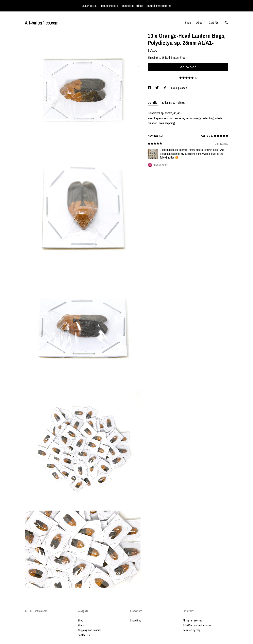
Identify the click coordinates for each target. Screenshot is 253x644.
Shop (188, 23)
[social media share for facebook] (150, 88)
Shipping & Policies (174, 103)
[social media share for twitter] (157, 88)
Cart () (213, 23)
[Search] (227, 23)
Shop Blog (136, 620)
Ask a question (179, 88)
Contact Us (84, 635)
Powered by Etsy (192, 630)
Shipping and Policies (89, 630)
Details (153, 103)
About (200, 23)
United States (170, 58)
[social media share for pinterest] (165, 88)
